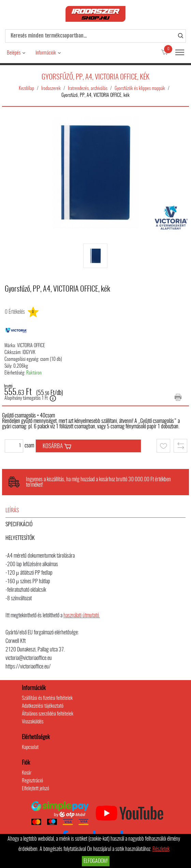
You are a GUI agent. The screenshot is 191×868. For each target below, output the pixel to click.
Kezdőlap (26, 89)
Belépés (14, 53)
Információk (46, 53)
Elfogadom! (96, 861)
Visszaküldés (33, 722)
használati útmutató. (82, 616)
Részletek (161, 849)
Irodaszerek (51, 89)
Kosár (27, 773)
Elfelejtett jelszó (35, 789)
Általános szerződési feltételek (48, 714)
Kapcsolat (30, 747)
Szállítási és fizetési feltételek (47, 698)
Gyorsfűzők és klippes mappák (140, 89)
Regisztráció (32, 781)
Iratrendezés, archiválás (88, 89)
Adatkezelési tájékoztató (43, 706)
